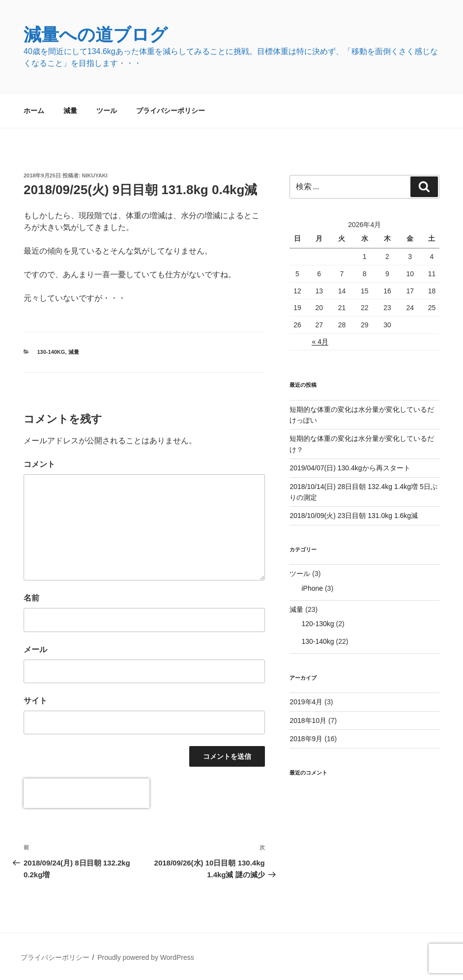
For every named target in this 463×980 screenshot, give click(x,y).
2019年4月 (306, 702)
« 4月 (320, 342)
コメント (39, 464)
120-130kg (318, 624)
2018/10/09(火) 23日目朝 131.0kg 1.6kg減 (354, 516)
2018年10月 (308, 721)
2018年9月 (306, 739)
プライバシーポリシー (171, 111)
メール (35, 649)
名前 (31, 598)
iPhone (312, 588)
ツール (107, 111)
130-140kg (51, 352)
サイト (35, 701)
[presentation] (87, 793)
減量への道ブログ (96, 35)
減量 (70, 111)
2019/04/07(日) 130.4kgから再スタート (350, 468)
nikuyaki (95, 175)
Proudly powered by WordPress (146, 957)
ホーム (34, 111)
